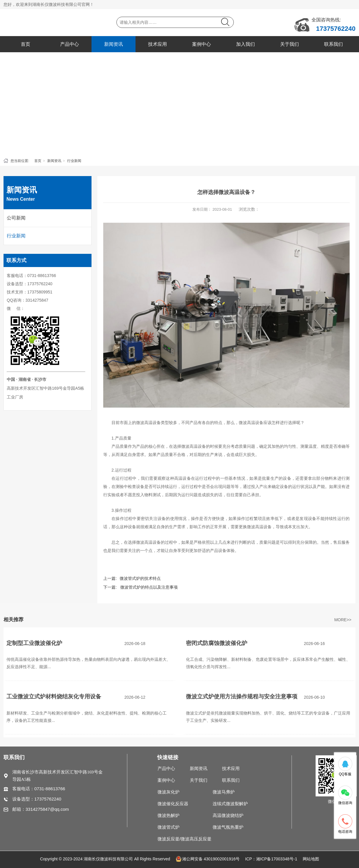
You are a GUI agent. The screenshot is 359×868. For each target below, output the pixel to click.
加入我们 (245, 44)
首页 (26, 44)
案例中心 (201, 44)
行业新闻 (74, 161)
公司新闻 (16, 218)
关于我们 (289, 44)
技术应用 (158, 44)
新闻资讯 (114, 44)
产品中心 (70, 44)
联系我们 (333, 44)
